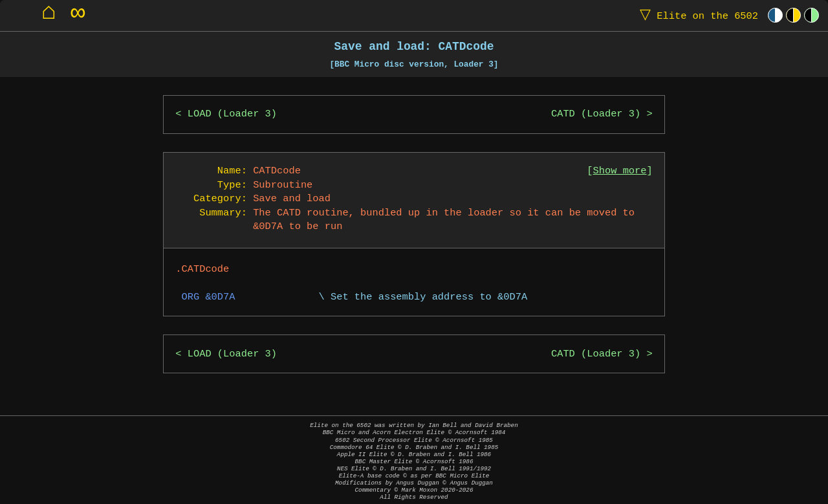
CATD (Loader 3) (596, 114)
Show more (620, 171)
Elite (696, 15)
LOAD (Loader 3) (232, 114)
